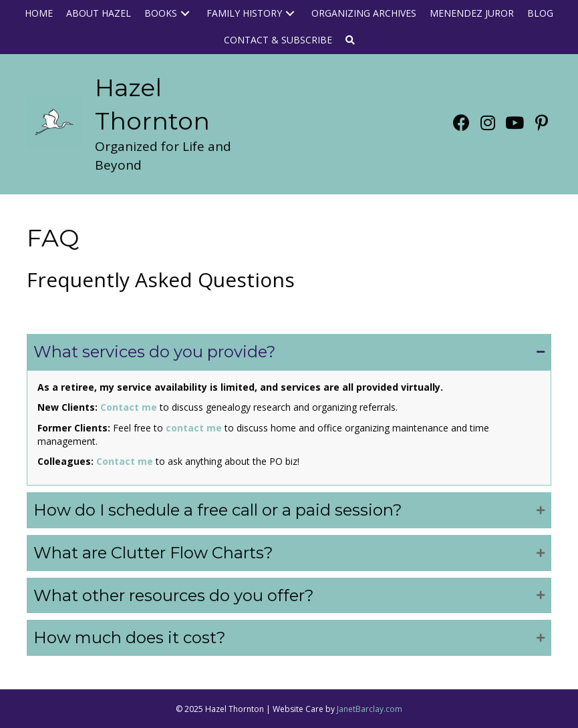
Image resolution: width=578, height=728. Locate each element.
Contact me (129, 407)
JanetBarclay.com (370, 709)
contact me (194, 428)
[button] (185, 14)
